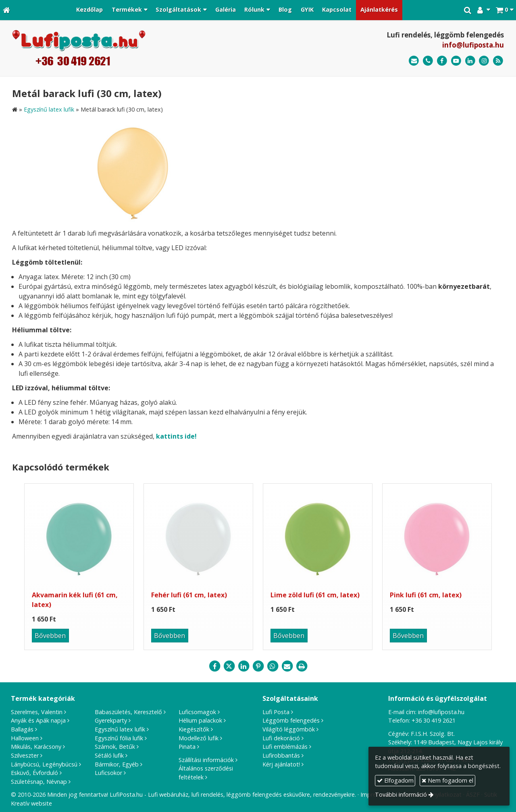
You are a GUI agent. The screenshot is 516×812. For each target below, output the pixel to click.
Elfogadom (395, 780)
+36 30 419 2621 (434, 720)
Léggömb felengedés (291, 720)
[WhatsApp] (273, 666)
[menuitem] (89, 10)
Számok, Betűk (115, 747)
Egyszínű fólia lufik (119, 738)
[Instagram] (484, 61)
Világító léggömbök (289, 729)
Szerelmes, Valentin (37, 712)
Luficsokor (108, 773)
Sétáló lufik (109, 755)
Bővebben (50, 636)
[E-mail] (414, 61)
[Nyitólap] (6, 10)
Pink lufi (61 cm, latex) (426, 595)
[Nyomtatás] (302, 666)
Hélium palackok (200, 720)
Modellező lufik (199, 738)
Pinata (187, 747)
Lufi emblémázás (285, 747)
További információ (401, 794)
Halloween (25, 738)
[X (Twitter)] (229, 666)
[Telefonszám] (428, 61)
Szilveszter (25, 755)
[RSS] (498, 61)
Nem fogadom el (447, 780)
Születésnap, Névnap (39, 782)
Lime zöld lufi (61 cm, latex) (315, 595)
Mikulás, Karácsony (36, 747)
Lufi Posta (276, 712)
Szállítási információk (206, 760)
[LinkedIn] (470, 61)
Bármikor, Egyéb (117, 764)
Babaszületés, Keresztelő (128, 712)
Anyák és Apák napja (38, 720)
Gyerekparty (111, 720)
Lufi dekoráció (281, 738)
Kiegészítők (194, 729)
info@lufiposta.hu (473, 45)
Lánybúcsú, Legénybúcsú (44, 764)
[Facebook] (442, 61)
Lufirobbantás (281, 755)
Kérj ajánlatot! (281, 764)
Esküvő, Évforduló (34, 773)
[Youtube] (456, 61)
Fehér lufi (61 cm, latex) (189, 595)
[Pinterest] (258, 666)
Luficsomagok (197, 712)
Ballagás (22, 729)
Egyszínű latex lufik (120, 729)
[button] (505, 10)
